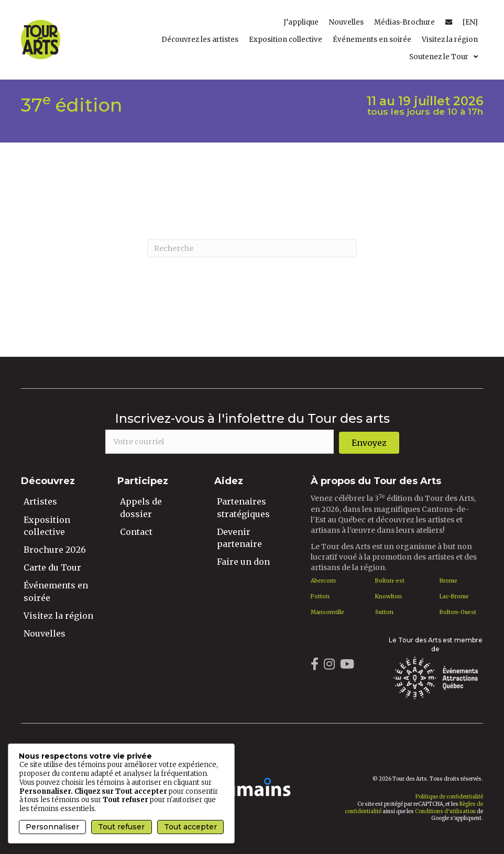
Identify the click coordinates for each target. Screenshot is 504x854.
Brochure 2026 (55, 550)
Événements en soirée (56, 591)
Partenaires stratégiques (243, 507)
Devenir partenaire (239, 538)
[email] (220, 442)
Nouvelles (45, 633)
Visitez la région (58, 616)
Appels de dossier (141, 507)
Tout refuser (121, 827)
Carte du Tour (52, 567)
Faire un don (243, 562)
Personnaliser (52, 827)
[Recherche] (252, 248)
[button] (369, 443)
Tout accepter (190, 827)
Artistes (40, 501)
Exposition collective (47, 526)
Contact (136, 532)
